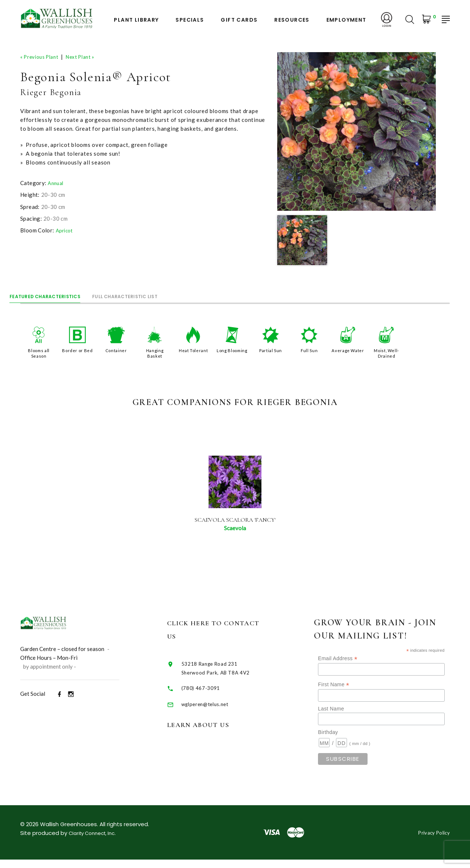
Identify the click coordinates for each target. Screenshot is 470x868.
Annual (57, 183)
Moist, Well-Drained (387, 352)
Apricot (66, 230)
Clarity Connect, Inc (95, 841)
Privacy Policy (431, 841)
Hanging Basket (155, 352)
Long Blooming (232, 352)
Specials (190, 20)
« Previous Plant (42, 57)
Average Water (348, 352)
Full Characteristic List (178, 294)
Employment (346, 20)
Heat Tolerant (193, 350)
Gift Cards (239, 20)
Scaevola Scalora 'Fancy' (235, 523)
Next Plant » (89, 57)
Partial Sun (271, 350)
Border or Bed (78, 350)
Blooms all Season (39, 352)
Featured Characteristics (63, 294)
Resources (292, 20)
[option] (357, 131)
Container (116, 350)
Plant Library (136, 20)
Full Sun (309, 350)
